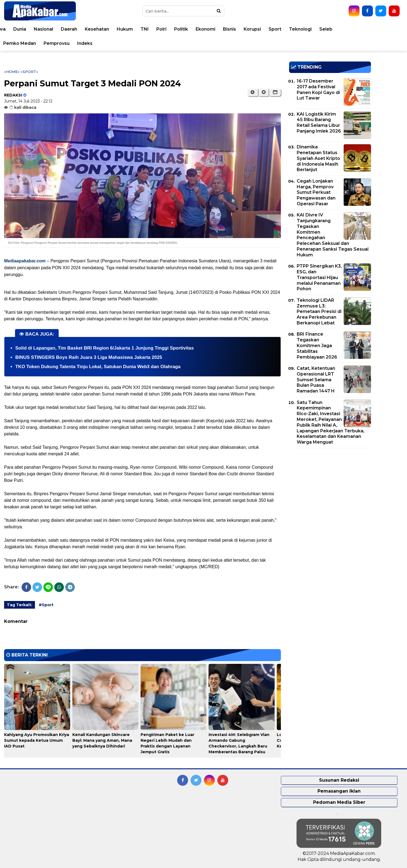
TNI (195, 29)
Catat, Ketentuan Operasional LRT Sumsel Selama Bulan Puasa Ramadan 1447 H (316, 380)
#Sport (46, 605)
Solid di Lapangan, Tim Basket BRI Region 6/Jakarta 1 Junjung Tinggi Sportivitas (105, 348)
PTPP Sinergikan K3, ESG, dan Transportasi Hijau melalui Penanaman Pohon (319, 277)
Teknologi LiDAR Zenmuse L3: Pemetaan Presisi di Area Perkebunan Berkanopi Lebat (319, 312)
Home (20, 29)
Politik (231, 29)
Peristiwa (45, 29)
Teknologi (350, 29)
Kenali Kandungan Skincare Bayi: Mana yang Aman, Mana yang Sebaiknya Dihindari (102, 740)
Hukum (175, 29)
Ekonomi (256, 29)
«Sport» (29, 72)
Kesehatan (147, 29)
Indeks (135, 43)
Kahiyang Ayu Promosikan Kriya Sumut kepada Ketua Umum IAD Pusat (37, 740)
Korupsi (302, 29)
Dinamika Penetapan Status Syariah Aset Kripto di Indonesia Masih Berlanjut (318, 158)
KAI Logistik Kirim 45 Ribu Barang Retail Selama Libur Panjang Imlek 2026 (319, 123)
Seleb (376, 29)
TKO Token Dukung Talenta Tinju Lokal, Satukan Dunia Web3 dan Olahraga (98, 367)
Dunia (70, 29)
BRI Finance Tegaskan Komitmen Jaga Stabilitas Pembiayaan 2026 (317, 345)
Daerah (119, 29)
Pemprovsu (107, 43)
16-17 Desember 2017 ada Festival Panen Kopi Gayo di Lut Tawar (318, 90)
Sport (325, 29)
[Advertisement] (330, 491)
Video (39, 43)
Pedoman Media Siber (339, 802)
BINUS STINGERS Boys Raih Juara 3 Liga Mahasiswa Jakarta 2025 (89, 357)
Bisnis (280, 29)
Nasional (93, 29)
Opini (19, 43)
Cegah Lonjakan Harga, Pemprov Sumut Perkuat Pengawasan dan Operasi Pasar (316, 192)
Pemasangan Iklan (339, 791)
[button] (275, 92)
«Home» (12, 72)
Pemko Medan (70, 43)
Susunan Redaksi (339, 780)
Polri (211, 29)
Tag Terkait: (20, 605)
